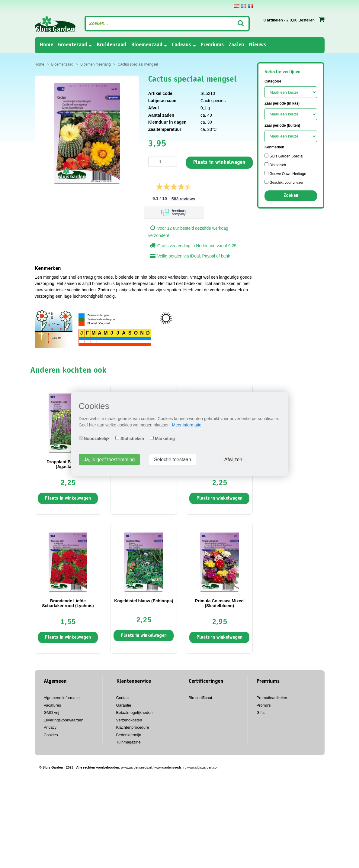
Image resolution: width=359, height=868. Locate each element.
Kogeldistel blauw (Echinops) (144, 601)
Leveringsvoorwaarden (64, 720)
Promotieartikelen (272, 698)
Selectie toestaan (173, 460)
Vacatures (53, 705)
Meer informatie (186, 425)
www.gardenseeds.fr (169, 767)
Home (46, 45)
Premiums (212, 45)
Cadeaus (181, 45)
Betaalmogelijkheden (135, 713)
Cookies (51, 735)
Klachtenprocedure (133, 727)
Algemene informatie (62, 698)
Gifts (261, 713)
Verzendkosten (129, 720)
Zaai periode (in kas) (282, 103)
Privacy (50, 727)
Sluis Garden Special (284, 156)
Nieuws (258, 45)
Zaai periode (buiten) (282, 125)
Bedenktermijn (129, 735)
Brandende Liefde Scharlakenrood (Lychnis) (68, 603)
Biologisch (275, 165)
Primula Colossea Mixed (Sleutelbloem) (219, 603)
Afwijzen (233, 460)
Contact (123, 698)
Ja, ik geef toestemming (109, 460)
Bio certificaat (200, 698)
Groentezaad (73, 45)
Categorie (273, 81)
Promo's (264, 705)
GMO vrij (51, 713)
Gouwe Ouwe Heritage (285, 173)
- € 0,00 (294, 19)
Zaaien (236, 45)
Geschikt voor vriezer (284, 182)
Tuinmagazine (128, 742)
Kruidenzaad (111, 45)
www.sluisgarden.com (203, 767)
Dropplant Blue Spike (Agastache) (68, 464)
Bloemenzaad (147, 45)
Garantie (124, 705)
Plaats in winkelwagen (219, 163)
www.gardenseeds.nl (136, 767)
